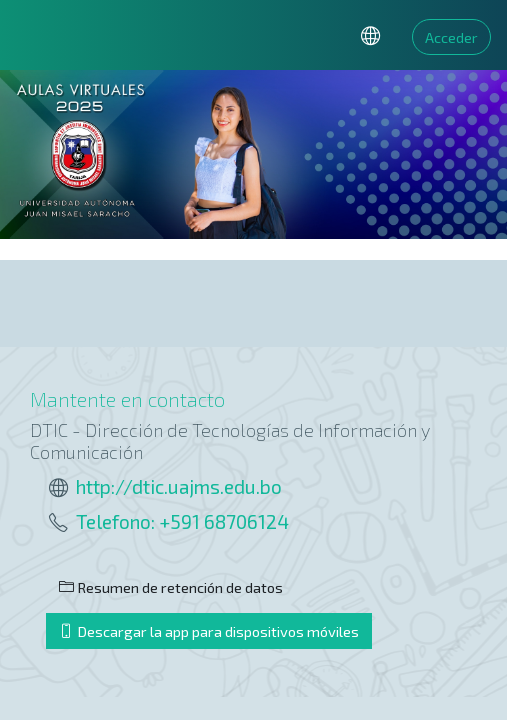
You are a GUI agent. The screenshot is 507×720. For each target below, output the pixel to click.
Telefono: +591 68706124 (182, 521)
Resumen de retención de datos (171, 587)
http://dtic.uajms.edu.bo (179, 486)
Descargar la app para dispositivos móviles (209, 631)
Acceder (451, 37)
